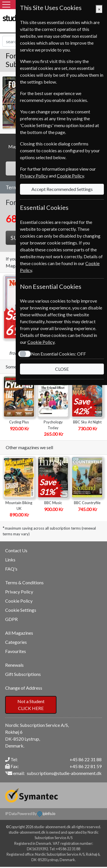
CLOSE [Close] (62, 369)
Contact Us (16, 550)
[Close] (99, 9)
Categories (16, 642)
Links (10, 560)
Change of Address (24, 688)
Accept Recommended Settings (62, 189)
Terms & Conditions (24, 582)
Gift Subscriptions (23, 674)
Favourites (16, 651)
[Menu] (6, 5)
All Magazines (19, 633)
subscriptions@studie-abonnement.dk (64, 773)
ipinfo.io (46, 814)
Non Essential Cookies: (58, 354)
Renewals (14, 665)
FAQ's (11, 569)
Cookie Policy (19, 601)
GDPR (11, 619)
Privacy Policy (19, 592)
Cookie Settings (21, 610)
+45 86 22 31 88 (86, 759)
